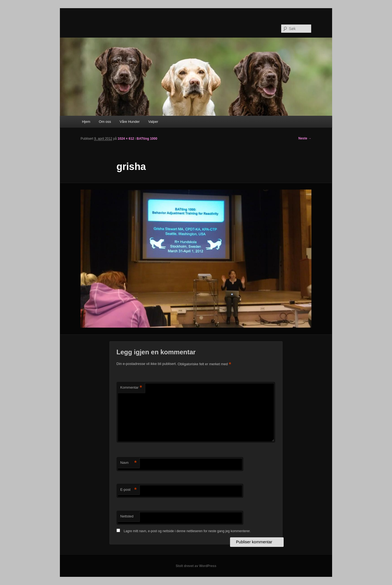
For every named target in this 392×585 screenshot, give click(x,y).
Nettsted (127, 516)
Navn (128, 463)
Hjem (86, 122)
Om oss (105, 122)
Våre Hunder (130, 122)
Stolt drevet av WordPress (196, 566)
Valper (153, 122)
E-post (128, 490)
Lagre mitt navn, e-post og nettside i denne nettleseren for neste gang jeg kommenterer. (187, 531)
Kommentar (131, 388)
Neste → (305, 138)
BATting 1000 (147, 139)
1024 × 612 (126, 139)
